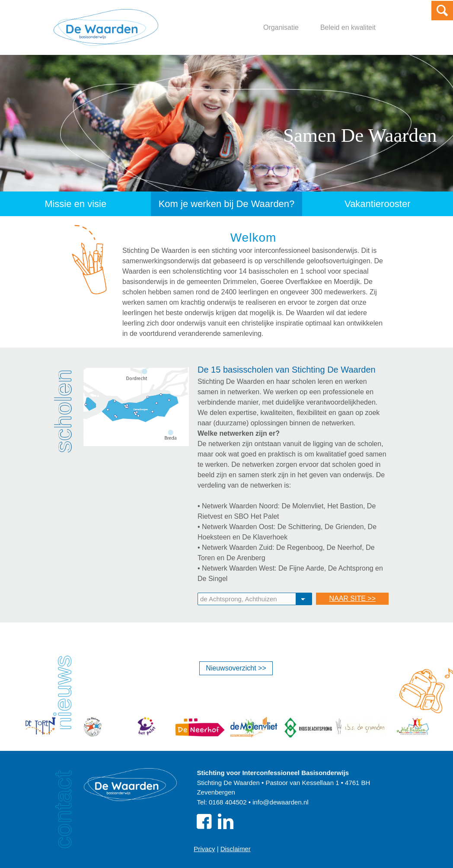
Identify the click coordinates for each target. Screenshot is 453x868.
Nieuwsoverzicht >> (236, 668)
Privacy (204, 849)
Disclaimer (236, 849)
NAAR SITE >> (352, 598)
